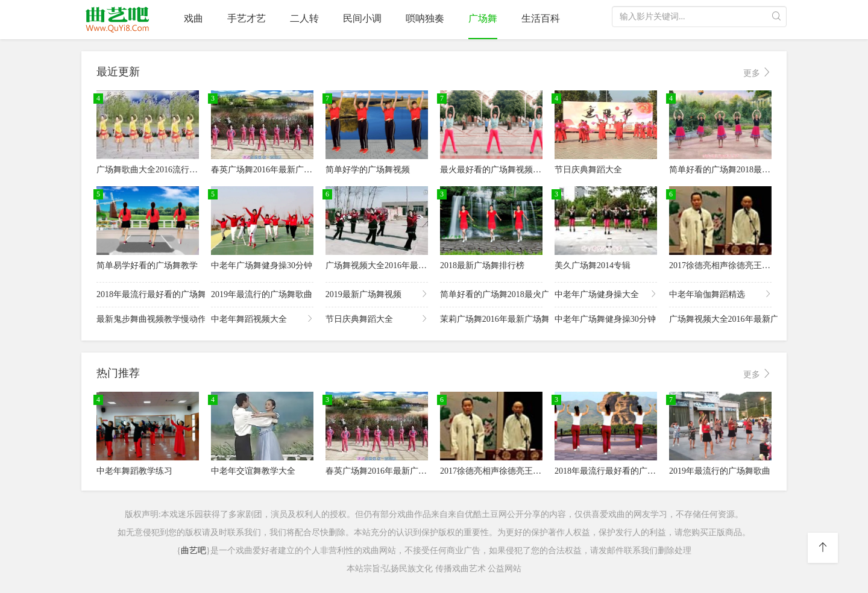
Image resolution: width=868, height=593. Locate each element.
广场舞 (483, 18)
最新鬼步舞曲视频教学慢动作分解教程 (148, 318)
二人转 (304, 18)
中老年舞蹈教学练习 (134, 471)
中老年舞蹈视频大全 (262, 318)
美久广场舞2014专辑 (593, 265)
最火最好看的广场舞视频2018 (495, 170)
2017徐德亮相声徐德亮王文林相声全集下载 (749, 265)
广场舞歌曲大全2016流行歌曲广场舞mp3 (171, 170)
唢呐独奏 (425, 18)
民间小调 (362, 18)
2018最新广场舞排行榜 (482, 265)
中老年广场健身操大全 (606, 294)
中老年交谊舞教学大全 (253, 471)
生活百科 (541, 18)
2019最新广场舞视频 (377, 294)
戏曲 (193, 18)
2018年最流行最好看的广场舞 (148, 294)
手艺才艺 (247, 18)
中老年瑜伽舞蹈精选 (720, 294)
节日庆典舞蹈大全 (588, 170)
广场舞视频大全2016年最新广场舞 (389, 265)
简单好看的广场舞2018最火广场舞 (732, 170)
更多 (758, 73)
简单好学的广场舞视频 (368, 170)
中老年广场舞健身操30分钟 (262, 265)
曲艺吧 (193, 551)
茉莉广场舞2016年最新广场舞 (491, 318)
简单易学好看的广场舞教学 (147, 265)
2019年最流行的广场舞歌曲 (262, 294)
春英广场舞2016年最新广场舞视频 (274, 170)
